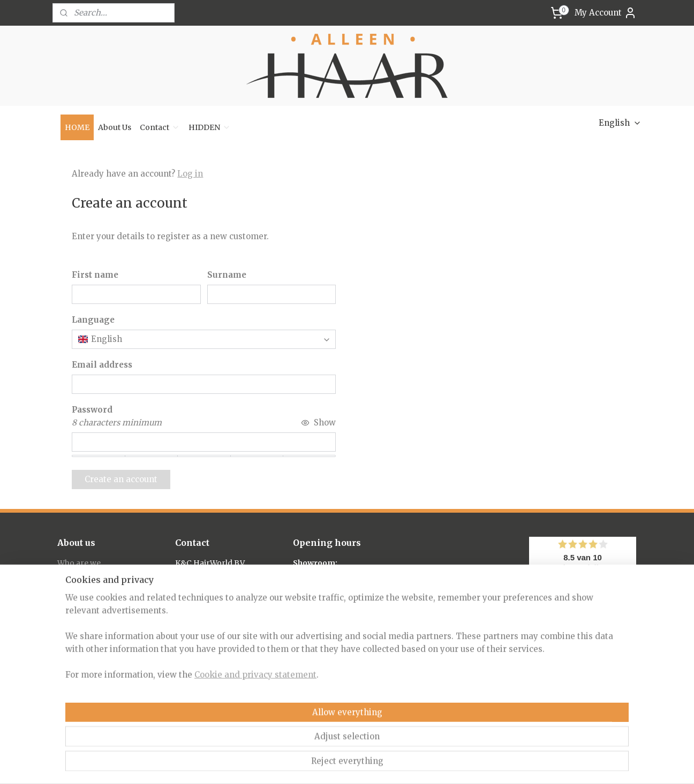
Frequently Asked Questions (110, 587)
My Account (606, 13)
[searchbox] (204, 339)
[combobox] (204, 339)
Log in (190, 174)
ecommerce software (369, 764)
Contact (160, 127)
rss (326, 764)
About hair (77, 575)
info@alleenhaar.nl (211, 611)
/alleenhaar (203, 719)
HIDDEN (210, 127)
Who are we (79, 563)
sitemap (304, 764)
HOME (77, 127)
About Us (115, 127)
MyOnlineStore (466, 764)
